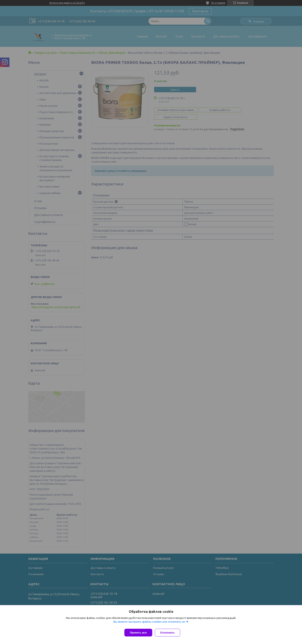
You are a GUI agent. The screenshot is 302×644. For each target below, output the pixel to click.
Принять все (138, 633)
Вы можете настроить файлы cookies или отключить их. (150, 623)
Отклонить (169, 633)
